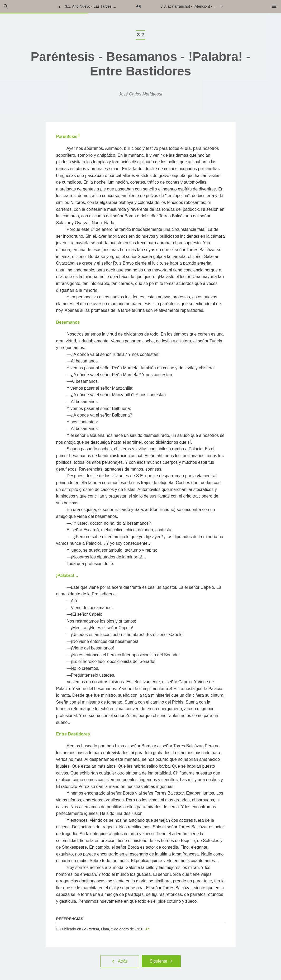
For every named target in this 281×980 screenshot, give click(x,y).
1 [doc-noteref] (79, 135)
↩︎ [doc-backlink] (147, 929)
